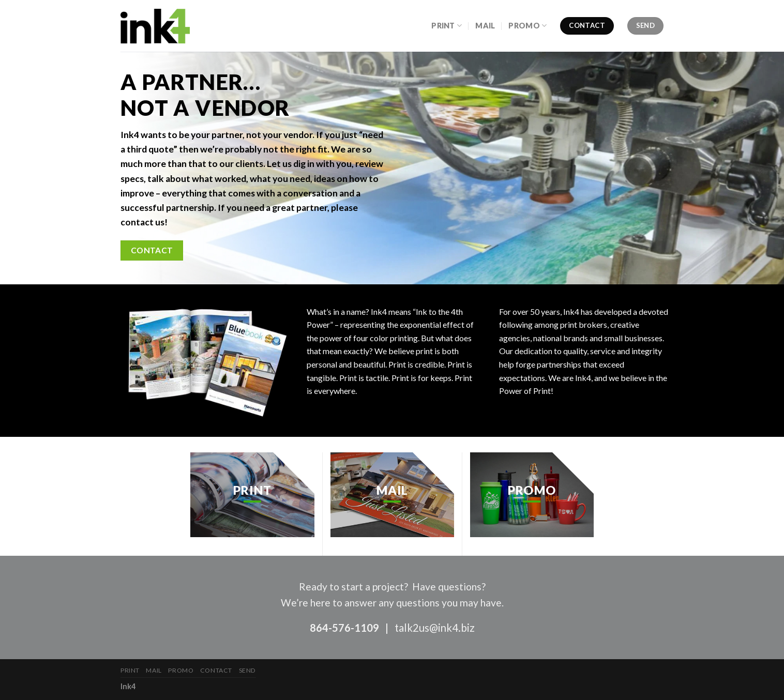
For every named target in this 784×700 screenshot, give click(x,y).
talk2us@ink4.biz (435, 628)
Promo (527, 26)
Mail (485, 26)
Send (247, 670)
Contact (216, 670)
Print (447, 26)
